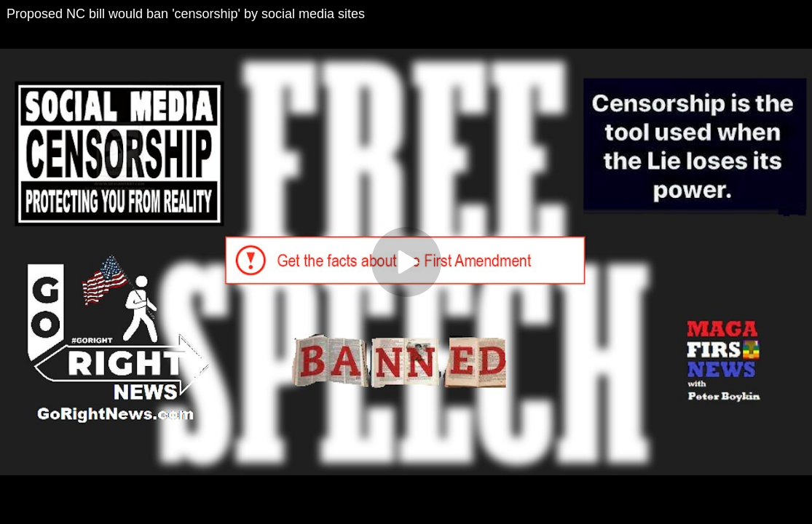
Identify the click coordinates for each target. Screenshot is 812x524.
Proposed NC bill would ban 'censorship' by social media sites (186, 14)
